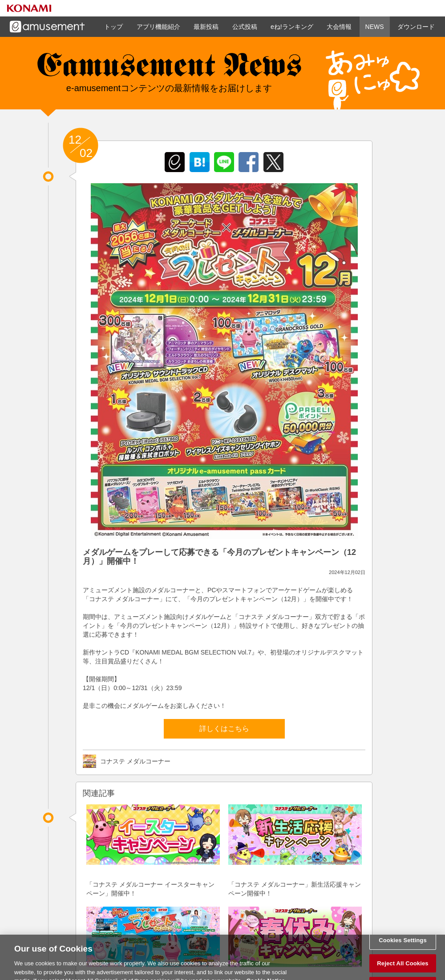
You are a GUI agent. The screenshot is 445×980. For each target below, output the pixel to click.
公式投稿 (245, 27)
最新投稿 (206, 27)
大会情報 (339, 27)
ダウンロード (416, 27)
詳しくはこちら (224, 729)
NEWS (375, 27)
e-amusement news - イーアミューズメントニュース (169, 69)
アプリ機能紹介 (158, 27)
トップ (113, 27)
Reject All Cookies (403, 966)
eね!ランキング (292, 27)
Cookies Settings (403, 944)
